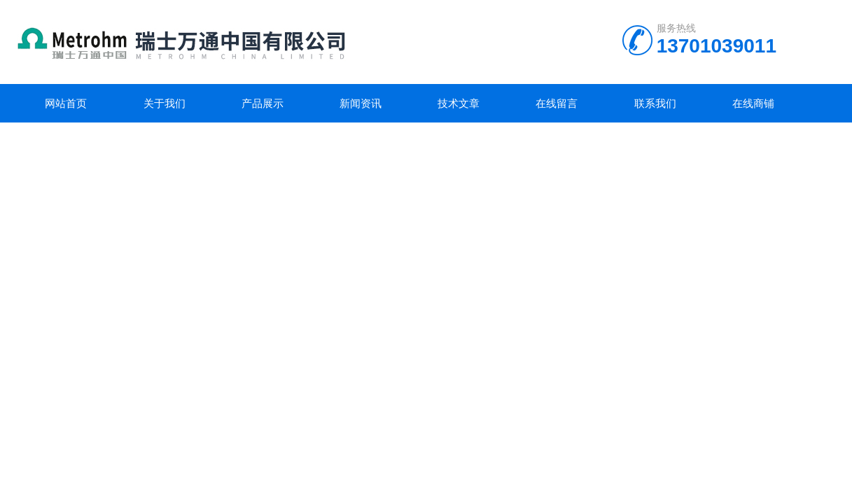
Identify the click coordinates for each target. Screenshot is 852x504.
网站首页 (66, 103)
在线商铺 (753, 103)
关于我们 (165, 103)
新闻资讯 (361, 103)
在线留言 (557, 103)
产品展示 (263, 103)
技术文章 (459, 103)
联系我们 (655, 103)
